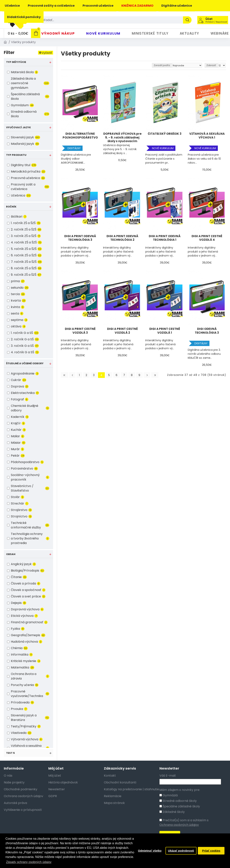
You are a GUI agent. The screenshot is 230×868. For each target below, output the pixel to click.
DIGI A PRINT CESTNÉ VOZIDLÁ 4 (207, 238)
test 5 (10, 753)
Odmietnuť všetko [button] (150, 851)
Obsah (11, 554)
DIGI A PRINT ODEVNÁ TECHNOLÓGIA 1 (165, 238)
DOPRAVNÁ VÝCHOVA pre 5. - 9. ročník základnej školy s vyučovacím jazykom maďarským (122, 138)
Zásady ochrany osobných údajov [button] (29, 862)
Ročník (11, 207)
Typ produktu (16, 155)
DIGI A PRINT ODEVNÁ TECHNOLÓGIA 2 (122, 238)
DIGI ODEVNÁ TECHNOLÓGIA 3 (207, 331)
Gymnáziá (169, 795)
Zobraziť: (211, 65)
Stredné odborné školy (178, 801)
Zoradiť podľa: (162, 65)
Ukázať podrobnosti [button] (181, 851)
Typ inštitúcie (16, 62)
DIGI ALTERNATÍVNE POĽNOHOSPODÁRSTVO (80, 136)
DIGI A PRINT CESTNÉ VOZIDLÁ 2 (122, 331)
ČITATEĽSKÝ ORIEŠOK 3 (165, 134)
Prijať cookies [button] (211, 851)
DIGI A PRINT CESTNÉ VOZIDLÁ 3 (80, 331)
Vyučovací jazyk (18, 127)
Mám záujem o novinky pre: (180, 790)
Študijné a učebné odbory (25, 363)
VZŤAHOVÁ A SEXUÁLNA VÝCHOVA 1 (207, 136)
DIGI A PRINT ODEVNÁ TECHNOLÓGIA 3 (80, 238)
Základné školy (172, 812)
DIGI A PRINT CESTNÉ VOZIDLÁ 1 (165, 331)
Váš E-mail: (168, 776)
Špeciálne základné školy (180, 806)
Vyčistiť (47, 53)
